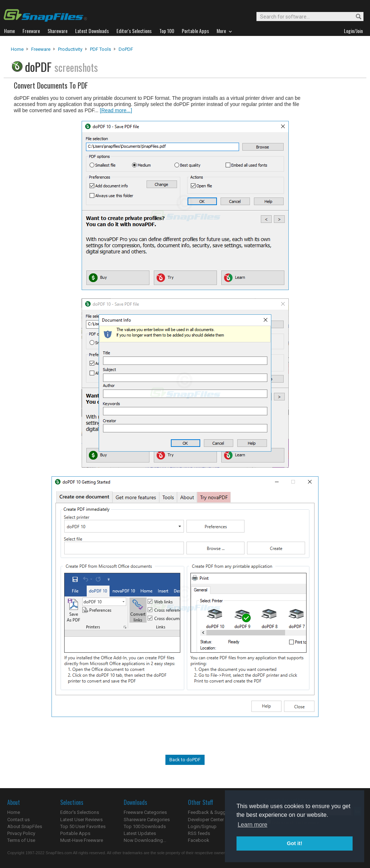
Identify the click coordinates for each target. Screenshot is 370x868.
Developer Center (206, 820)
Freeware (41, 49)
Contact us (18, 820)
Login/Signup (202, 826)
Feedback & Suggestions (215, 812)
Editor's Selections (80, 812)
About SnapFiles (25, 826)
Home (17, 49)
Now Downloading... (145, 840)
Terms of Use (21, 840)
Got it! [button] (295, 843)
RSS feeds (199, 833)
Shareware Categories (147, 820)
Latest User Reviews (81, 820)
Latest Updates (140, 833)
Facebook (199, 840)
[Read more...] (116, 110)
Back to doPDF (185, 760)
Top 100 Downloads (145, 826)
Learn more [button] (252, 825)
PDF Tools (100, 49)
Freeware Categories (145, 812)
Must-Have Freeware (82, 840)
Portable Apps (75, 833)
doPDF (126, 49)
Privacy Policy (21, 833)
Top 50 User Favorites (83, 826)
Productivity (70, 49)
